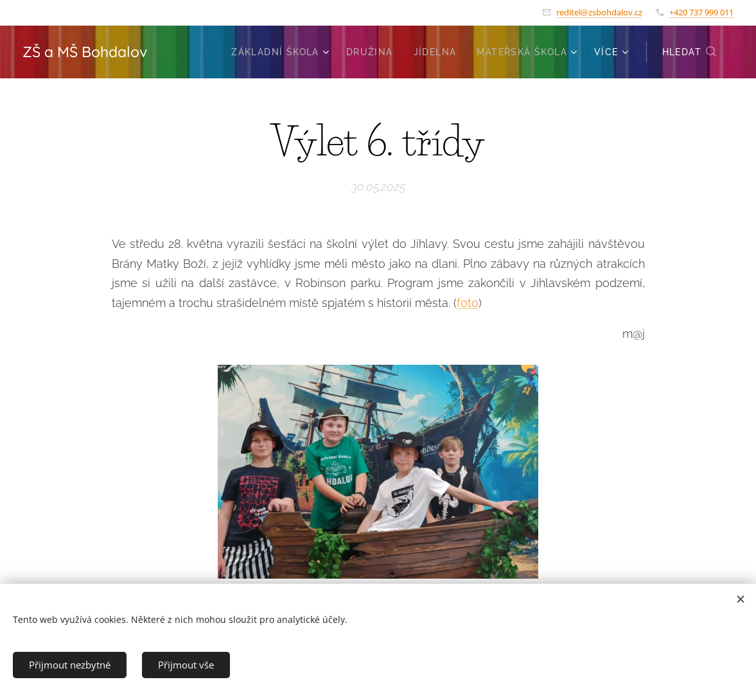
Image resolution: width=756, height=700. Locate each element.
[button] (690, 52)
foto (468, 302)
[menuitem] (282, 52)
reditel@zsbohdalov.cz (599, 12)
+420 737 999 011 (701, 12)
